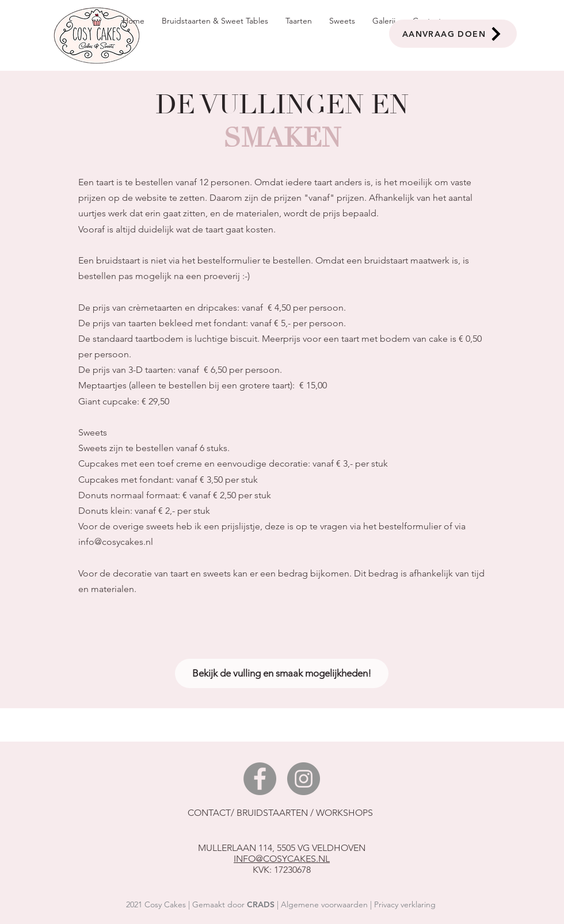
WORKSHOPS (346, 813)
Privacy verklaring (405, 904)
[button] (299, 21)
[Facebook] (260, 779)
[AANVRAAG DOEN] (453, 34)
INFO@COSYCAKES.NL (282, 859)
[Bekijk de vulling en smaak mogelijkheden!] (282, 673)
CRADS (261, 904)
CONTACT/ (212, 813)
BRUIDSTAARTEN (272, 813)
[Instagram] (304, 779)
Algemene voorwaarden (324, 904)
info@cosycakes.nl (116, 542)
